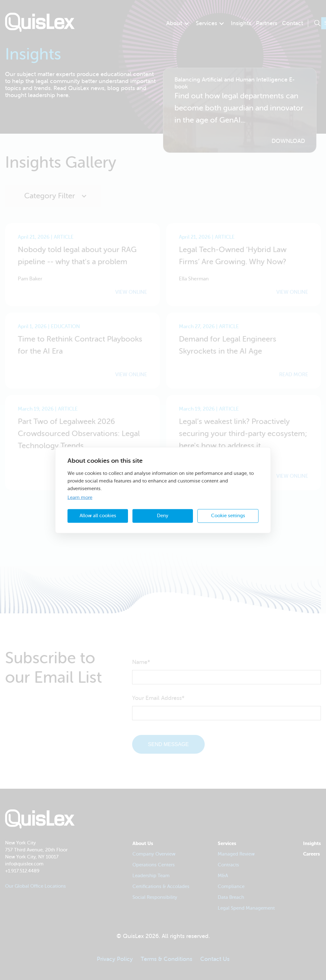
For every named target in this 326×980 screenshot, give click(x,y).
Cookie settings (228, 516)
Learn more (80, 497)
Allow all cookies (98, 516)
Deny (163, 516)
